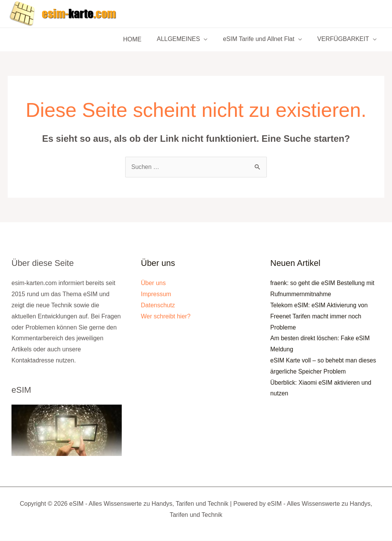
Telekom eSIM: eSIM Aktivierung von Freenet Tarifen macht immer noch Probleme (320, 317)
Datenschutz (158, 306)
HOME (143, 39)
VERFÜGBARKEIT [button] (345, 39)
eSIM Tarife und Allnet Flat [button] (263, 39)
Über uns (153, 283)
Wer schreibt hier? (166, 316)
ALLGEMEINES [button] (186, 39)
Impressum (156, 294)
